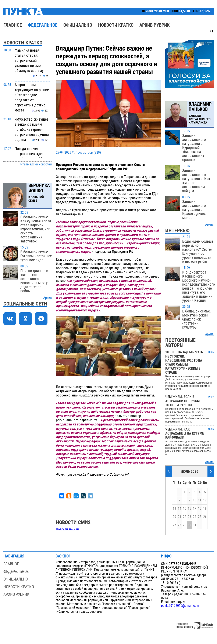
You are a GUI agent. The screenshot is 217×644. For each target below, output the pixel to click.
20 (174, 517)
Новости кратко (116, 25)
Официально (78, 25)
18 (200, 509)
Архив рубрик (154, 25)
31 (195, 525)
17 (195, 509)
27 (174, 525)
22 (185, 517)
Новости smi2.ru (67, 529)
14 (179, 509)
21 (179, 517)
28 (179, 525)
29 (185, 525)
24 (195, 517)
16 (189, 509)
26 (205, 517)
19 (205, 509)
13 (174, 509)
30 (189, 525)
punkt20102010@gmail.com (180, 606)
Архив (47, 298)
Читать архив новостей (35, 164)
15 (185, 509)
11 (200, 500)
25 (200, 517)
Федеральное (43, 25)
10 (195, 500)
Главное (13, 25)
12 (205, 500)
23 (189, 517)
